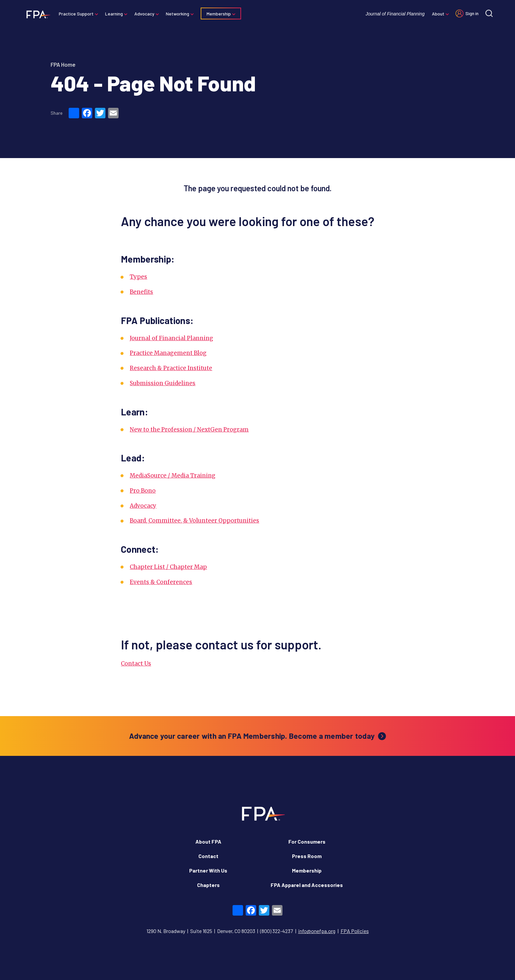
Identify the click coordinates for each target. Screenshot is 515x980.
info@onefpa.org (317, 931)
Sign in (471, 13)
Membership (219, 14)
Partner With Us (208, 870)
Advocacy (145, 14)
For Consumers (307, 841)
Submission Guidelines (163, 383)
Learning (115, 14)
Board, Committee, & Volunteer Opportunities (194, 521)
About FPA (208, 841)
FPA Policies (355, 931)
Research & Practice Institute (171, 368)
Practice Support (77, 14)
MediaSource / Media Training (173, 476)
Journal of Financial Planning (394, 14)
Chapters (208, 885)
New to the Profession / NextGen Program (189, 430)
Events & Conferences (161, 582)
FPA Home (63, 64)
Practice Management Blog (168, 353)
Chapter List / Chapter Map (168, 567)
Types (138, 277)
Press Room (307, 856)
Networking (178, 14)
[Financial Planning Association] (37, 14)
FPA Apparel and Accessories (307, 885)
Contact (208, 856)
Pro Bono (143, 491)
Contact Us (136, 664)
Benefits (141, 292)
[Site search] (488, 13)
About (437, 14)
